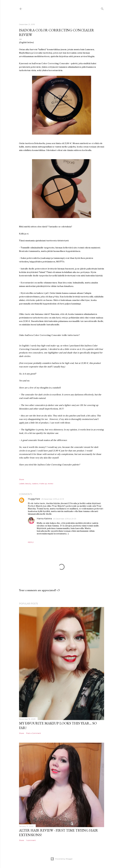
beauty (28, 484)
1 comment (31, 840)
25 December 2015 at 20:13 (53, 499)
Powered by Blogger (62, 859)
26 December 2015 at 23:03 (65, 519)
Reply (31, 542)
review (50, 484)
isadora (35, 484)
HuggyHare (34, 499)
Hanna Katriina (44, 519)
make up (43, 484)
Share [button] (21, 479)
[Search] (102, 8)
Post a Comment (34, 733)
